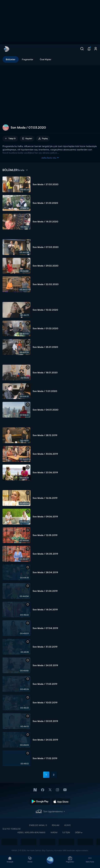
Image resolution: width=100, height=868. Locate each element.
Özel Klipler (46, 59)
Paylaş (43, 139)
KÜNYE (68, 825)
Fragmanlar (28, 59)
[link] (6, 49)
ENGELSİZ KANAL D (38, 825)
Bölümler (11, 59)
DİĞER (78, 832)
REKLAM (56, 825)
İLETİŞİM (66, 832)
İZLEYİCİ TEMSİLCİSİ (12, 829)
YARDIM (54, 832)
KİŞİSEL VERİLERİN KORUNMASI (32, 832)
